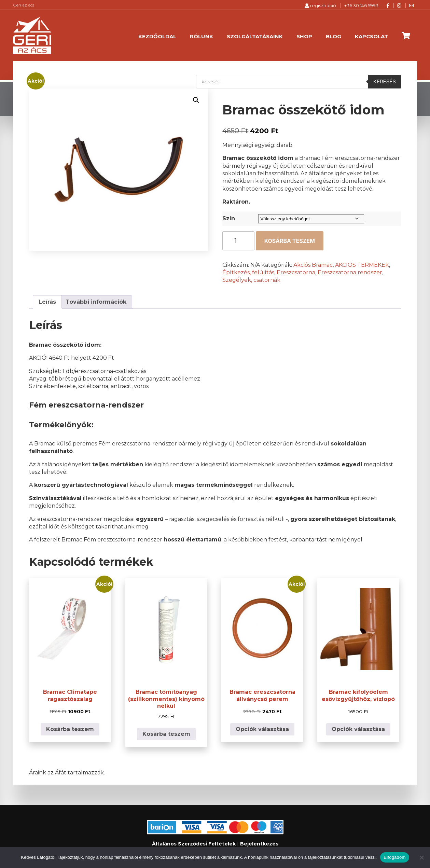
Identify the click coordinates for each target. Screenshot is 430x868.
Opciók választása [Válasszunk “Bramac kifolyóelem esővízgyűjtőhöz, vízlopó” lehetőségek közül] (358, 729)
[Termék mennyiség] (238, 241)
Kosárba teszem (290, 241)
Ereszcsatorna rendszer (350, 272)
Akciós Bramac (313, 265)
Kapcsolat (371, 36)
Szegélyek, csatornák (251, 280)
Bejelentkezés (259, 844)
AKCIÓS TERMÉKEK (362, 265)
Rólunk (202, 36)
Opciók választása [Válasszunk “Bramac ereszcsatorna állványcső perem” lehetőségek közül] (262, 729)
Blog (334, 36)
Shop (304, 36)
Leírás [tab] (47, 302)
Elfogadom (394, 857)
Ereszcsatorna (296, 272)
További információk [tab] (96, 302)
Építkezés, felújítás (248, 272)
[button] (196, 100)
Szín (229, 218)
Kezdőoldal (157, 36)
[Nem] (421, 857)
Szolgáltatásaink (255, 36)
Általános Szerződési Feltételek (194, 844)
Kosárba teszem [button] (70, 729)
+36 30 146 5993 (361, 5)
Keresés (385, 81)
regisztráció (320, 5)
